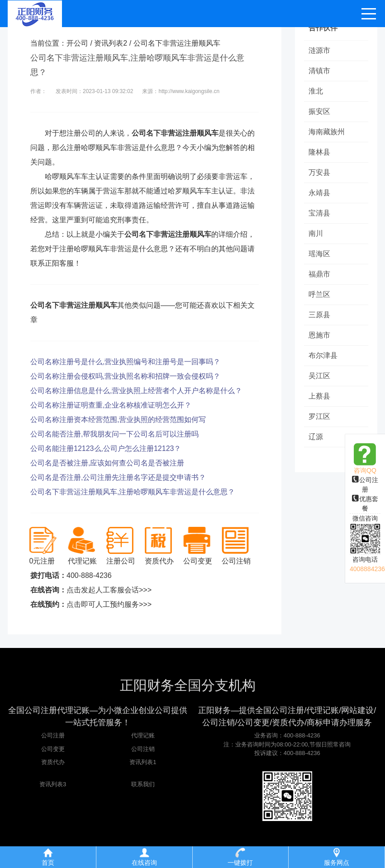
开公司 (77, 43)
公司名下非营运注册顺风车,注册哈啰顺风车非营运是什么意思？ (133, 492)
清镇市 (319, 71)
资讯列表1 (143, 762)
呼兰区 (319, 294)
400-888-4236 (89, 575)
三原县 (319, 315)
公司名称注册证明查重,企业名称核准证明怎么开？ (111, 405)
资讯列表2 (111, 43)
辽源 (316, 437)
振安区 (319, 111)
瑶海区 (319, 254)
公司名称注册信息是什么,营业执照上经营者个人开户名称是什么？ (136, 391)
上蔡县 (319, 396)
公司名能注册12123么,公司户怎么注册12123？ (106, 448)
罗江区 (319, 416)
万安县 (319, 172)
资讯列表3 (53, 784)
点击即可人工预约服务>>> (109, 604)
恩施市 (319, 335)
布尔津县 (323, 355)
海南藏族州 (327, 132)
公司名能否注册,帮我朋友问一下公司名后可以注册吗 (114, 434)
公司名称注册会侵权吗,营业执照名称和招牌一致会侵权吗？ (125, 376)
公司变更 (53, 749)
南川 (316, 233)
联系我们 (143, 784)
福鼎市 (319, 274)
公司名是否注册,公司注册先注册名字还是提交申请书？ (118, 477)
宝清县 (319, 213)
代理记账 (143, 735)
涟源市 (319, 50)
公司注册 (53, 735)
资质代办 (53, 762)
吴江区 (319, 376)
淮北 (316, 91)
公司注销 (143, 749)
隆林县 (319, 152)
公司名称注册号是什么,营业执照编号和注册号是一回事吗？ (125, 362)
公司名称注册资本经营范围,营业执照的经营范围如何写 (118, 420)
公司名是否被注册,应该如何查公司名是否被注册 (107, 463)
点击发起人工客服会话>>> (109, 590)
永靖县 (319, 193)
